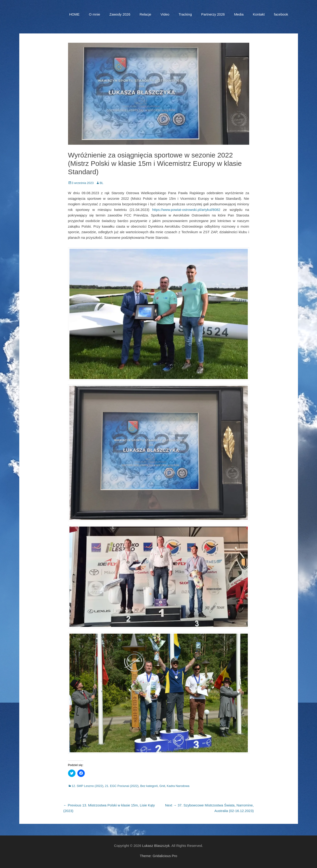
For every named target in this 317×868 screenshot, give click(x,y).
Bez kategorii (149, 786)
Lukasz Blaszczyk (156, 846)
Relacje (145, 14)
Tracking (185, 14)
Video (165, 14)
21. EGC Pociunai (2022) (122, 786)
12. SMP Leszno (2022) (88, 786)
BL (101, 183)
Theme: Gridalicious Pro (158, 856)
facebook (281, 14)
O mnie (95, 14)
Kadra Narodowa (178, 786)
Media (239, 14)
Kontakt (259, 14)
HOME (74, 14)
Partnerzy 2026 (213, 14)
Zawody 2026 (120, 14)
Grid (162, 786)
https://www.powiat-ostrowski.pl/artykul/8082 (186, 210)
